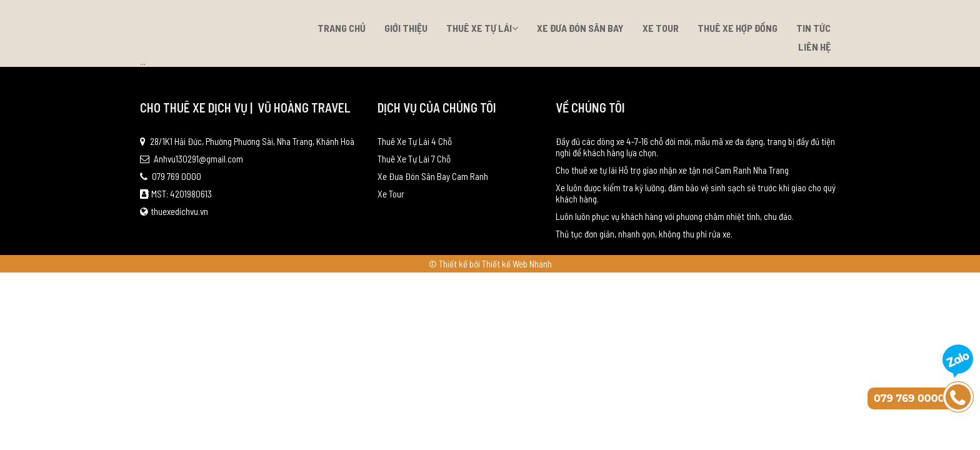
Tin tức (813, 28)
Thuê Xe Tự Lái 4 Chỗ (415, 141)
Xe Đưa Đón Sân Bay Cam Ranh (433, 176)
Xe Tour (661, 28)
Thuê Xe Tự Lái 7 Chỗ (414, 159)
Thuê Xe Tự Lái (482, 28)
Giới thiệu (406, 28)
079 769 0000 (171, 176)
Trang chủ (342, 28)
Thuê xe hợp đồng (737, 28)
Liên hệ (814, 47)
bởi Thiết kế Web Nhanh (511, 264)
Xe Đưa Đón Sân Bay (580, 28)
